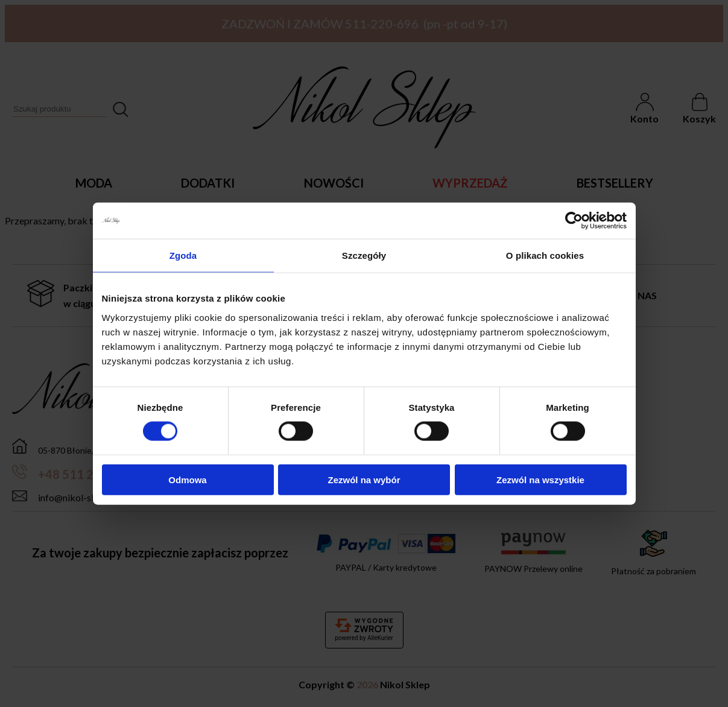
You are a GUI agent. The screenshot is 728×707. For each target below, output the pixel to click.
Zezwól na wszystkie (540, 479)
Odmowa (187, 479)
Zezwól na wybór (364, 479)
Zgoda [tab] (183, 255)
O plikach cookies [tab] (545, 255)
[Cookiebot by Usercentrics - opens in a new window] (574, 221)
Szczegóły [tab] (364, 255)
